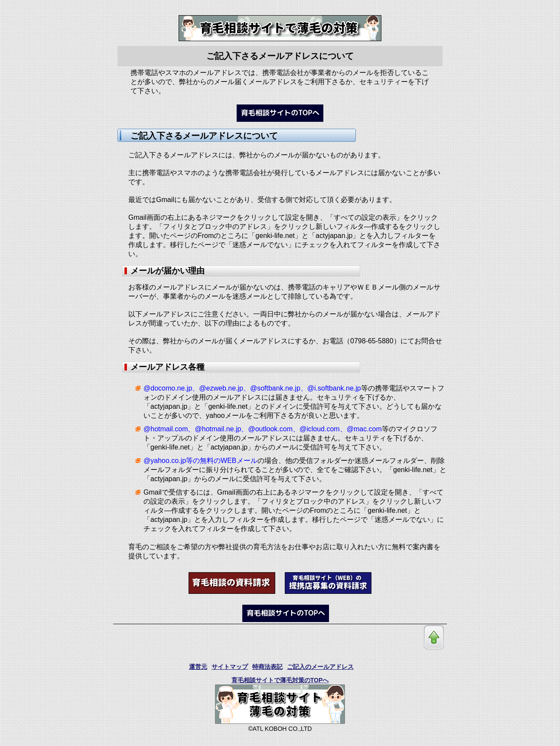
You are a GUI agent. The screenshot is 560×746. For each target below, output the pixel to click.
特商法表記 (267, 667)
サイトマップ (230, 667)
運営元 (198, 667)
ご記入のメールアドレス (320, 667)
